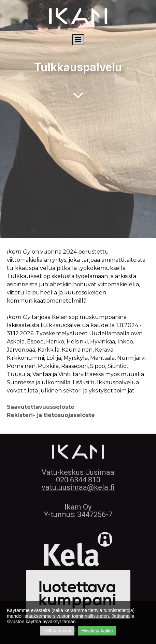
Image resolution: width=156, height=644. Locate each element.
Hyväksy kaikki (97, 631)
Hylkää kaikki (57, 631)
